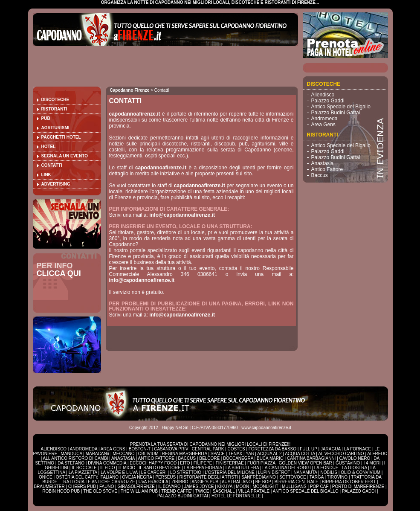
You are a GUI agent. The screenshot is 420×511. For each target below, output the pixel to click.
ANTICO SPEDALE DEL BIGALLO (306, 491)
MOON (242, 486)
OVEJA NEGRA (137, 477)
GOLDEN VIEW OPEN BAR (306, 463)
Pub (46, 118)
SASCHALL (223, 491)
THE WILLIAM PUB (139, 491)
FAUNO (107, 486)
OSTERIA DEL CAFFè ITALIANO (87, 477)
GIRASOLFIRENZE (136, 486)
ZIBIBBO (180, 482)
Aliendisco (323, 95)
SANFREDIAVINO (259, 477)
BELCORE (209, 458)
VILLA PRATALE (254, 491)
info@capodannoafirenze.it (182, 215)
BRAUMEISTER (49, 486)
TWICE (202, 491)
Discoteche (55, 100)
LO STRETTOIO (186, 472)
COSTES (236, 449)
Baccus (320, 175)
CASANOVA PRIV (171, 449)
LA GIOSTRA (355, 468)
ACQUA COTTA (300, 454)
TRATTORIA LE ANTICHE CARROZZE (98, 482)
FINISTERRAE (230, 463)
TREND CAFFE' (177, 491)
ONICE (46, 477)
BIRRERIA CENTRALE (297, 482)
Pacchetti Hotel (61, 137)
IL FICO (108, 468)
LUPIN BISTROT (274, 472)
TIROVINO (337, 477)
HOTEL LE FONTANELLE (236, 496)
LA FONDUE (326, 468)
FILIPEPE (203, 463)
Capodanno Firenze (130, 90)
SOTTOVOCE (293, 477)
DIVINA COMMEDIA (107, 463)
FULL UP (308, 449)
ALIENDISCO (54, 449)
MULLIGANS (294, 486)
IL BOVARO (169, 486)
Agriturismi (55, 128)
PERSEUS (165, 477)
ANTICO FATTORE (156, 458)
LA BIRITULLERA (242, 468)
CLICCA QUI (59, 273)
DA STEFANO (71, 463)
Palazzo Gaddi (328, 101)
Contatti (52, 165)
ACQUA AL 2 (269, 454)
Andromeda (324, 119)
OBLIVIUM (148, 454)
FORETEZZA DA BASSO (272, 449)
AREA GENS (113, 449)
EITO (185, 463)
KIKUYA (225, 486)
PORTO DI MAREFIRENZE (358, 486)
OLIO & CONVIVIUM (361, 472)
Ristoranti (54, 109)
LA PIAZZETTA (83, 472)
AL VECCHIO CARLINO (341, 454)
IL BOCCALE (84, 468)
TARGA (317, 477)
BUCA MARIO (270, 458)
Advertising (56, 184)
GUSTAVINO (348, 463)
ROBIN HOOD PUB (61, 491)
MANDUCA (72, 454)
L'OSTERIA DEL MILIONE (230, 472)
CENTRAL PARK (208, 449)
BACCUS (187, 458)
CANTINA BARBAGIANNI (311, 458)
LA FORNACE (358, 449)
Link (46, 175)
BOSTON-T (140, 449)
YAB (250, 454)
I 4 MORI (372, 463)
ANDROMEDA (84, 449)
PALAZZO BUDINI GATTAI (183, 496)
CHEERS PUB (82, 486)
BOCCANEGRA (238, 458)
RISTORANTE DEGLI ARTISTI (208, 477)
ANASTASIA (123, 458)
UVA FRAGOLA (153, 482)
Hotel (49, 147)
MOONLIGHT (265, 486)
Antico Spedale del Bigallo (341, 107)
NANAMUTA (306, 472)
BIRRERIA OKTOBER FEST (349, 482)
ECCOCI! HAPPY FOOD (153, 463)
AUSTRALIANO (237, 482)
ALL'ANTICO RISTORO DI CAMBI (76, 458)
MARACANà (98, 454)
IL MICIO (127, 468)
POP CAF (319, 486)
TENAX (235, 454)
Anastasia (323, 163)
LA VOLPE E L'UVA (119, 472)
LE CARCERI (154, 472)
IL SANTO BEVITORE (160, 468)
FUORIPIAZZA (261, 463)
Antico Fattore (327, 169)
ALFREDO (377, 454)
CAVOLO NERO (355, 458)
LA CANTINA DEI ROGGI (286, 468)
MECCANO (123, 454)
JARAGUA (331, 449)
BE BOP (263, 482)
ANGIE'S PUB (205, 482)
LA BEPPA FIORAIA (203, 468)
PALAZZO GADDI (359, 491)
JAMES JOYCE (199, 486)
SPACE (218, 454)
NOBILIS (329, 472)
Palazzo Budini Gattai (336, 113)
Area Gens (323, 125)
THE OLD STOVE (100, 491)
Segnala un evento (65, 156)
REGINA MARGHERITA (185, 454)
